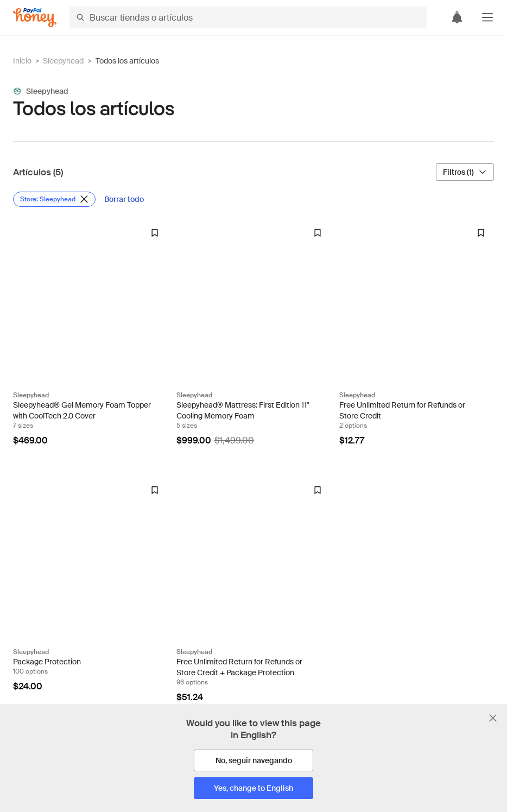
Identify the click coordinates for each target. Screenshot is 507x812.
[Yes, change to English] (253, 788)
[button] (487, 17)
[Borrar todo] (124, 199)
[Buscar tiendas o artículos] (248, 17)
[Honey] (35, 18)
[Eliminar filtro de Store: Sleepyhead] (54, 199)
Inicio (22, 61)
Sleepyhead (63, 61)
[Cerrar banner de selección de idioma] (493, 718)
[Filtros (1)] (465, 172)
